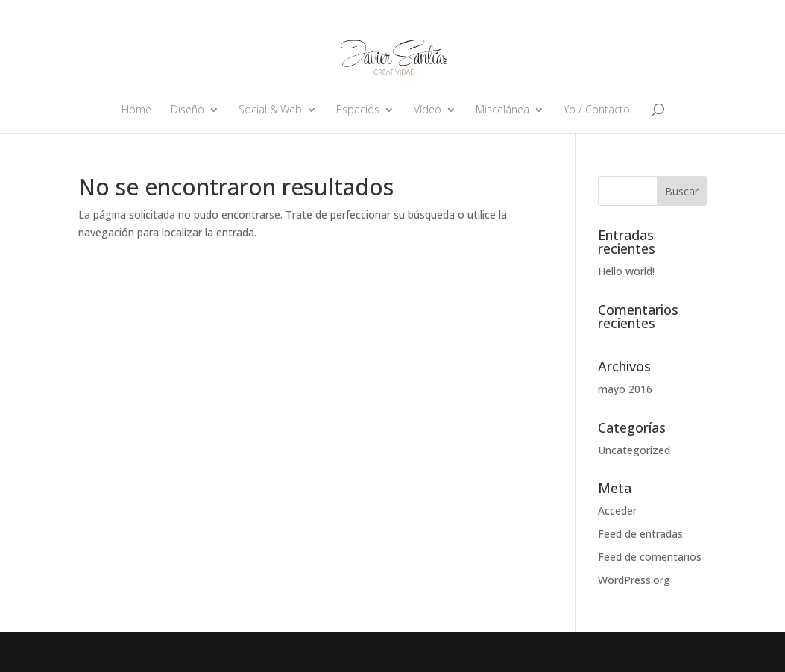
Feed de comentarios (650, 557)
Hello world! (626, 271)
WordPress (298, 652)
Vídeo (428, 110)
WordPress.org (634, 580)
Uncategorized (634, 450)
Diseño (187, 110)
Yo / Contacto (597, 110)
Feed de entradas (640, 534)
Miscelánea (502, 110)
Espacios (358, 110)
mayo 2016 (625, 389)
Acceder (617, 511)
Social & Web (270, 110)
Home (136, 110)
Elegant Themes (167, 652)
